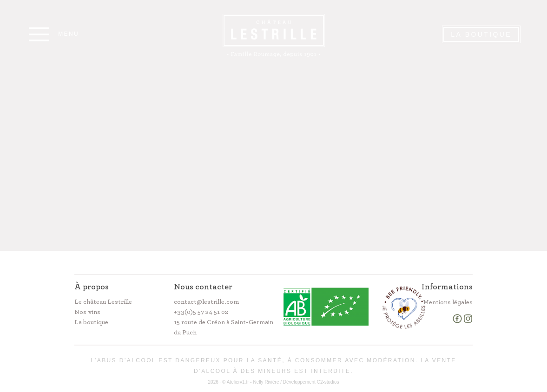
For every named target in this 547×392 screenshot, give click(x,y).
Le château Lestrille (103, 302)
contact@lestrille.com (206, 302)
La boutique (91, 322)
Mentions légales (448, 302)
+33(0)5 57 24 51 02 (201, 312)
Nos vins (87, 312)
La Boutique (481, 34)
